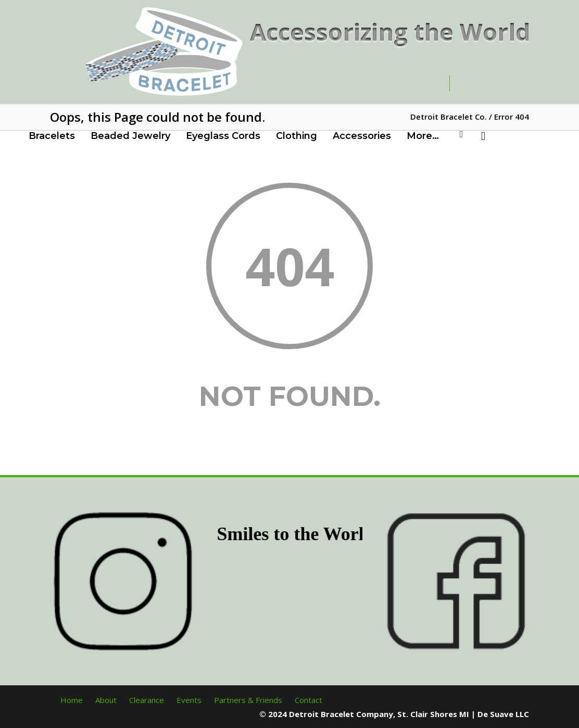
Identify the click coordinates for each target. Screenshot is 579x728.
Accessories (362, 136)
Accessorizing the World (390, 31)
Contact (309, 700)
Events (189, 700)
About (106, 700)
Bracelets (52, 136)
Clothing (297, 136)
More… (423, 136)
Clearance (147, 700)
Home (72, 700)
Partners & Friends (248, 700)
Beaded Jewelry (130, 136)
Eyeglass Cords (223, 136)
